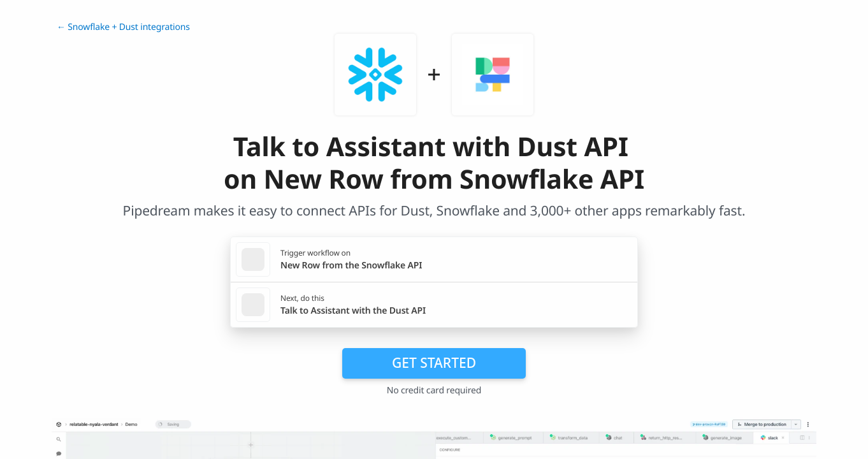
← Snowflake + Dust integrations (123, 27)
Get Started (434, 363)
